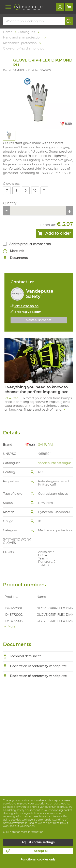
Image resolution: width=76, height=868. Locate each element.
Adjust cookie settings (38, 842)
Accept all (41, 851)
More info (14, 251)
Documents (15, 258)
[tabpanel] (9, 136)
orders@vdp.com (28, 312)
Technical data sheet (22, 656)
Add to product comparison (30, 244)
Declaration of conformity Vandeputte (35, 666)
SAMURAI (45, 444)
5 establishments (39, 320)
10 (35, 191)
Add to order (54, 234)
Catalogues (26, 32)
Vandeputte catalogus (55, 463)
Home (8, 32)
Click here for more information (23, 832)
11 (44, 191)
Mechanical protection (20, 43)
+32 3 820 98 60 (26, 306)
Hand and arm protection (22, 37)
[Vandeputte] (28, 7)
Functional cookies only (38, 859)
